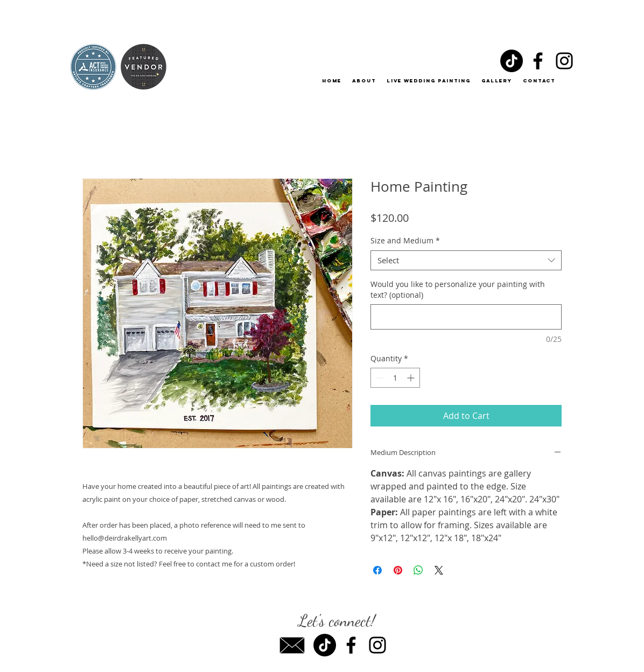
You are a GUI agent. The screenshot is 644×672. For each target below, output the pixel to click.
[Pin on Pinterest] (398, 570)
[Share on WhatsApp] (418, 570)
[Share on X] (439, 570)
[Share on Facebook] (377, 570)
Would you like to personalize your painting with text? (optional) (458, 289)
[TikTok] (512, 61)
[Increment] (412, 378)
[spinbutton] (395, 378)
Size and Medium (405, 241)
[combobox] (466, 261)
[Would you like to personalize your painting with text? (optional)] (466, 317)
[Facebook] (538, 61)
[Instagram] (564, 61)
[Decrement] (379, 378)
